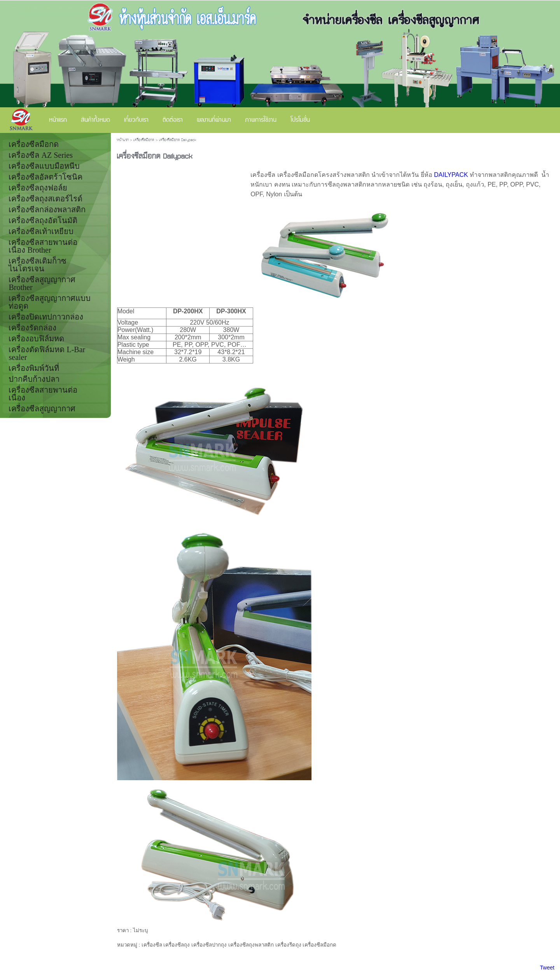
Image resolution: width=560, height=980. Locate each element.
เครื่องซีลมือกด (144, 140)
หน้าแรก (123, 140)
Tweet (547, 968)
